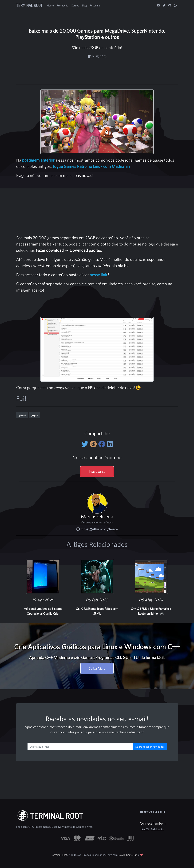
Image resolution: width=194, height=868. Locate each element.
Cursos (75, 5)
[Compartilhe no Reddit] (94, 444)
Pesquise (95, 5)
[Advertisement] (97, 70)
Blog (84, 5)
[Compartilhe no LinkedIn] (110, 444)
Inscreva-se (97, 472)
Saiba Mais (97, 668)
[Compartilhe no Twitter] (86, 444)
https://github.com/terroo (97, 529)
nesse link (98, 275)
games (22, 415)
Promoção (62, 5)
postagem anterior (38, 160)
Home (50, 5)
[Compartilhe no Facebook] (103, 444)
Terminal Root (29, 5)
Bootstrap (132, 855)
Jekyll (122, 855)
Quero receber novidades (150, 747)
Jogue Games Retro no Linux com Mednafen (91, 166)
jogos (35, 415)
